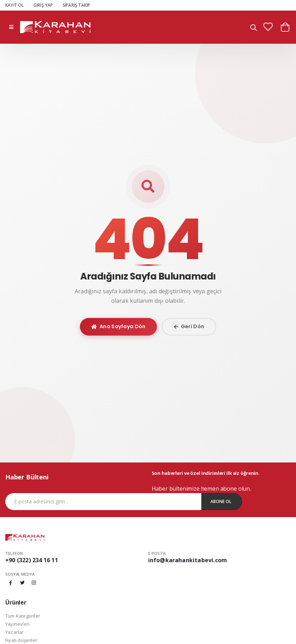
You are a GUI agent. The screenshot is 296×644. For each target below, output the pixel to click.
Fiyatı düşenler (21, 640)
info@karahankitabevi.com (188, 560)
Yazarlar (15, 632)
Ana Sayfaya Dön (118, 326)
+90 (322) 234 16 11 (32, 560)
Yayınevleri (17, 624)
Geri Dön (189, 326)
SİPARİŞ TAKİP (77, 5)
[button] (254, 28)
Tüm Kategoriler (23, 616)
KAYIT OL (15, 5)
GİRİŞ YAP (43, 5)
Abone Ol (221, 501)
